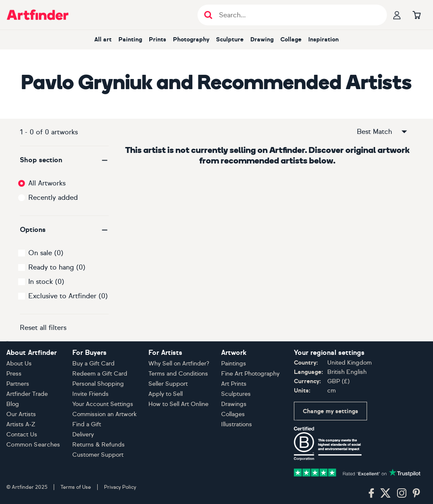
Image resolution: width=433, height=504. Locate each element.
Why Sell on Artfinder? (179, 364)
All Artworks (47, 183)
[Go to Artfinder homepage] (38, 15)
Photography (191, 40)
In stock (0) (46, 282)
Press (14, 374)
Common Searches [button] (33, 445)
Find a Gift (87, 424)
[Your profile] (397, 15)
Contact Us (22, 435)
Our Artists (21, 414)
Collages (233, 414)
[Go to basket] (417, 15)
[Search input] (297, 15)
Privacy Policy (120, 487)
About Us (19, 364)
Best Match (383, 132)
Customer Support (98, 455)
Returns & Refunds (99, 445)
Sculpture (230, 40)
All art (103, 40)
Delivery (83, 435)
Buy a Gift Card (93, 364)
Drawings (234, 404)
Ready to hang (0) (57, 267)
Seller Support (168, 384)
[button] (64, 160)
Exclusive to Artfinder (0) (68, 296)
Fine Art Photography (250, 374)
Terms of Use (76, 487)
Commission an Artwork (104, 414)
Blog (13, 404)
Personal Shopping (98, 384)
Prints (158, 40)
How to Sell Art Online (178, 404)
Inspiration (323, 40)
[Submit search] (208, 15)
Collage (291, 40)
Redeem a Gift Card (100, 374)
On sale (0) (46, 253)
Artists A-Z (21, 424)
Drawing (262, 40)
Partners (18, 384)
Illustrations (237, 424)
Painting (130, 40)
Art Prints (234, 384)
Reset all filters (43, 328)
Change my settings (330, 411)
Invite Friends (90, 394)
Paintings (234, 364)
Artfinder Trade (27, 394)
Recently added (53, 198)
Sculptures (236, 394)
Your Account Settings (103, 404)
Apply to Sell (166, 394)
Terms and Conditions (178, 374)
